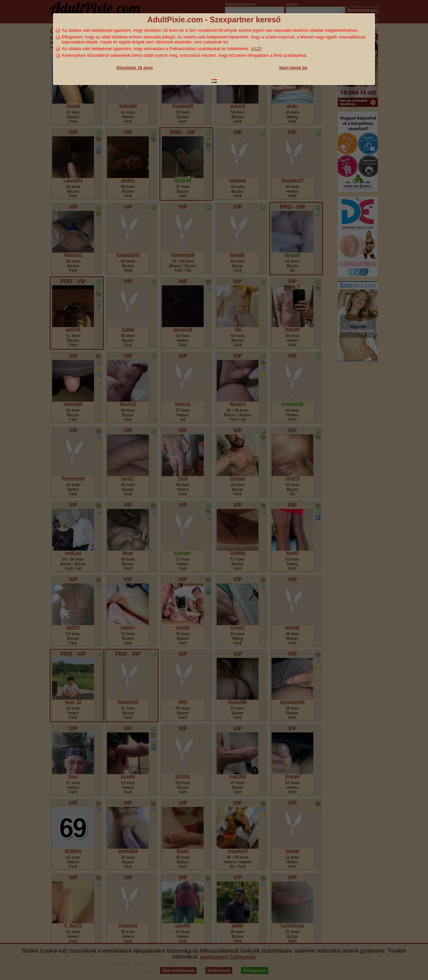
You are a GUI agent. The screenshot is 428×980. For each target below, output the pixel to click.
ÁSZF (256, 49)
